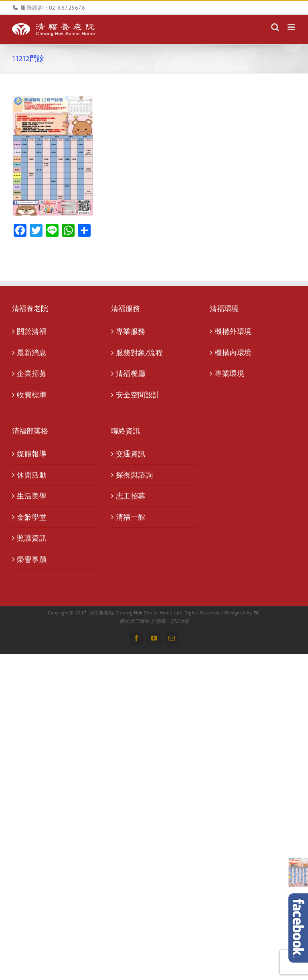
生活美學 (32, 496)
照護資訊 (32, 538)
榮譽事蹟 (32, 559)
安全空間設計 (138, 395)
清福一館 (131, 517)
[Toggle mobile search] (275, 27)
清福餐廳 (131, 373)
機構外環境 (233, 331)
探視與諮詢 (135, 475)
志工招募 (131, 496)
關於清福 (32, 331)
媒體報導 (32, 454)
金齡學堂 (32, 517)
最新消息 (32, 353)
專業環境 (229, 373)
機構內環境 (233, 353)
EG (256, 613)
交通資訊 (131, 454)
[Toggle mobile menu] (292, 27)
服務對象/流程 (140, 353)
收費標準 (32, 395)
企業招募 (32, 373)
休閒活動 (32, 475)
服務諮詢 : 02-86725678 (53, 8)
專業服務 (131, 331)
